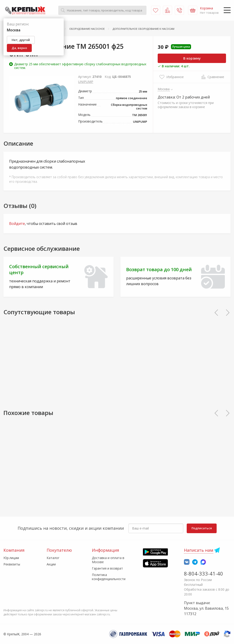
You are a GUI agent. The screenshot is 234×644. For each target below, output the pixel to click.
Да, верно (19, 48)
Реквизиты (12, 564)
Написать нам (199, 550)
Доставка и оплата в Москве (108, 560)
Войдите (17, 224)
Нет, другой (21, 40)
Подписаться (202, 528)
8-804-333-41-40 (203, 573)
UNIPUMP (86, 82)
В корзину (192, 58)
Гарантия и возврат (107, 568)
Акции (51, 564)
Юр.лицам (11, 558)
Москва (164, 89)
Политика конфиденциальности (109, 577)
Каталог (53, 558)
